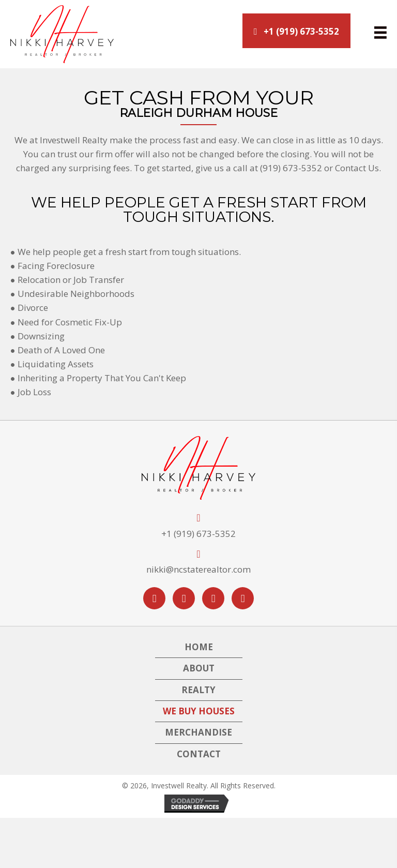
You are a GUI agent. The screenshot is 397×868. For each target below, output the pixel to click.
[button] (296, 31)
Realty (198, 690)
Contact (199, 754)
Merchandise (198, 732)
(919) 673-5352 (291, 168)
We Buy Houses (199, 711)
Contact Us (357, 168)
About (199, 668)
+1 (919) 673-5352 (198, 534)
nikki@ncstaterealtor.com (198, 569)
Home (199, 647)
